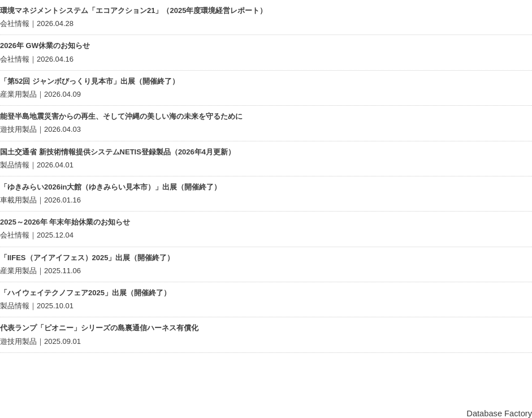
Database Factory (499, 413)
